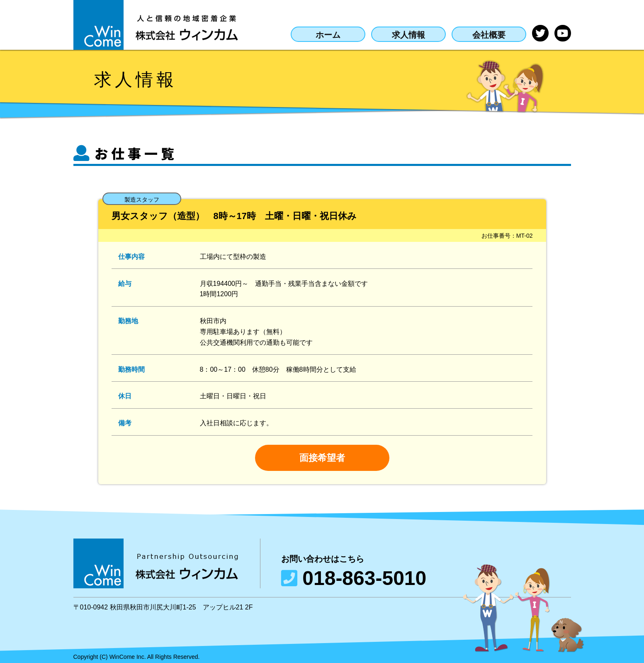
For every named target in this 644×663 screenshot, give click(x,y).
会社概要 (481, 34)
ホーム (318, 34)
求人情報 (400, 34)
